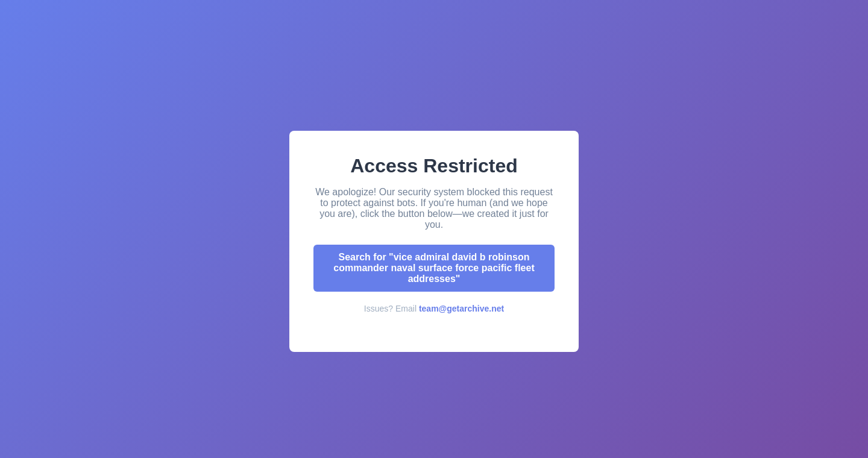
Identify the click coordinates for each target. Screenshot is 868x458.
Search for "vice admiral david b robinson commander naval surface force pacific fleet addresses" (434, 268)
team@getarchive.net (461, 309)
